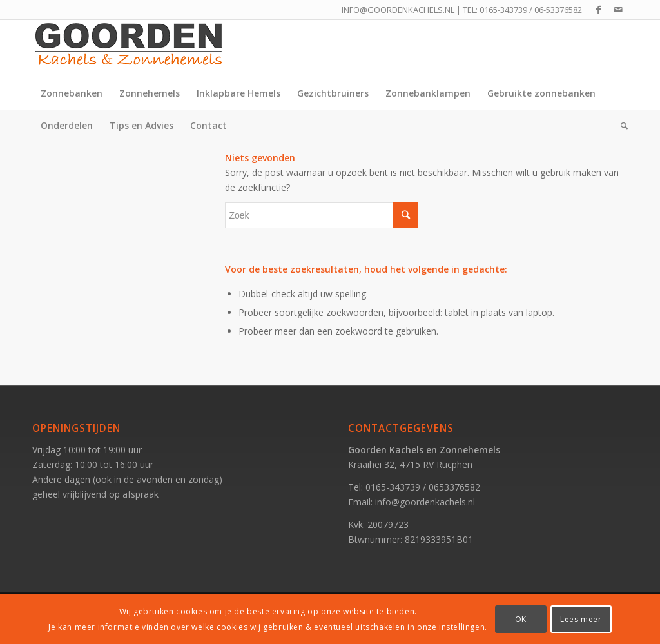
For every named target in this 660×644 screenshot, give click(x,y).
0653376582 (454, 487)
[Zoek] (620, 126)
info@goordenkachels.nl (425, 502)
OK (521, 619)
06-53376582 (558, 10)
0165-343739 (503, 10)
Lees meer (581, 619)
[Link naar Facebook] (598, 10)
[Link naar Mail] (618, 10)
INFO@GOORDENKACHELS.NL (398, 10)
